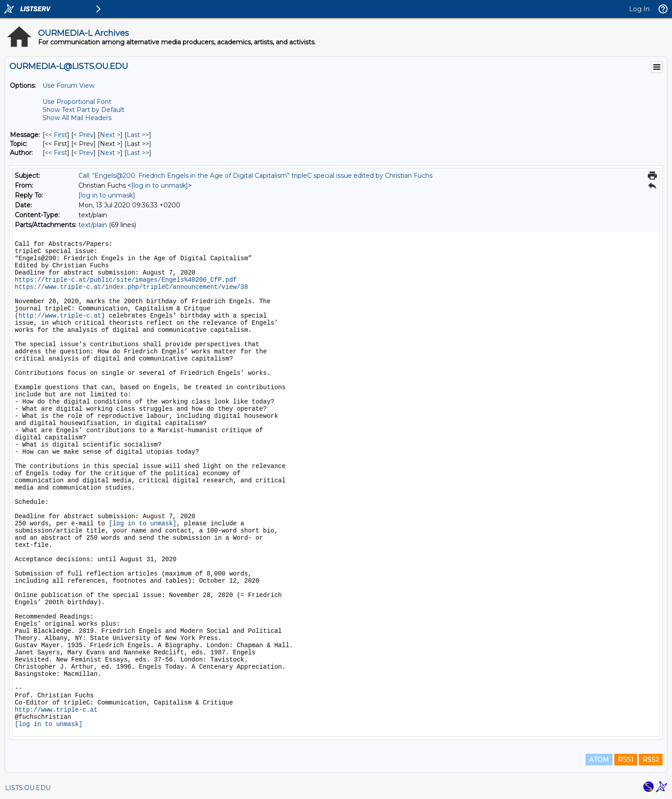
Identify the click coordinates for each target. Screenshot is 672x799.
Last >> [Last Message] (138, 135)
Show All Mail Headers (77, 118)
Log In (639, 9)
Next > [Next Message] (110, 135)
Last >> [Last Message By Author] (138, 153)
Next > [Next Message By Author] (110, 153)
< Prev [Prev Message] (83, 135)
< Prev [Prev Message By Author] (83, 153)
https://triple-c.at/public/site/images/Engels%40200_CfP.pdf (126, 280)
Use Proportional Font (77, 102)
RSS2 (651, 760)
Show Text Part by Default (83, 110)
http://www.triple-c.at (60, 316)
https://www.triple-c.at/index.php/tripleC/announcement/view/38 (131, 287)
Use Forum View (68, 86)
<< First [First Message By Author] (56, 153)
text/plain (93, 225)
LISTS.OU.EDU (28, 788)
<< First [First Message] (56, 135)
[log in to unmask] (160, 185)
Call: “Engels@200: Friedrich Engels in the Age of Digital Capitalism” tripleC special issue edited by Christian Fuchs (255, 176)
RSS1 (626, 760)
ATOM (599, 760)
